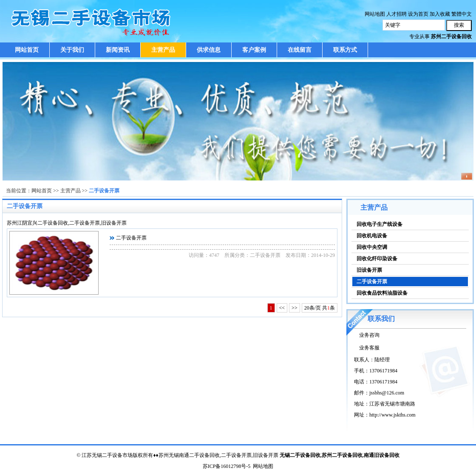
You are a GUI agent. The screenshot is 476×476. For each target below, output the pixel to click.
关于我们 (72, 50)
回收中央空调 (372, 247)
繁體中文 (462, 14)
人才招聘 (397, 14)
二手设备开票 (104, 191)
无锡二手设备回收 (300, 455)
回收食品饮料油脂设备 (382, 293)
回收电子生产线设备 (380, 224)
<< (282, 308)
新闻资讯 (118, 50)
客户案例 (254, 50)
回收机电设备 (372, 236)
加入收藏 (440, 14)
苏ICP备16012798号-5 (227, 466)
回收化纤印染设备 (377, 259)
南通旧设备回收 (382, 455)
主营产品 (163, 50)
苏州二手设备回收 (342, 455)
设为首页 (418, 14)
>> (295, 308)
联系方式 (345, 50)
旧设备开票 (369, 270)
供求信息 (209, 50)
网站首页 (27, 50)
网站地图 (375, 14)
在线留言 (300, 50)
